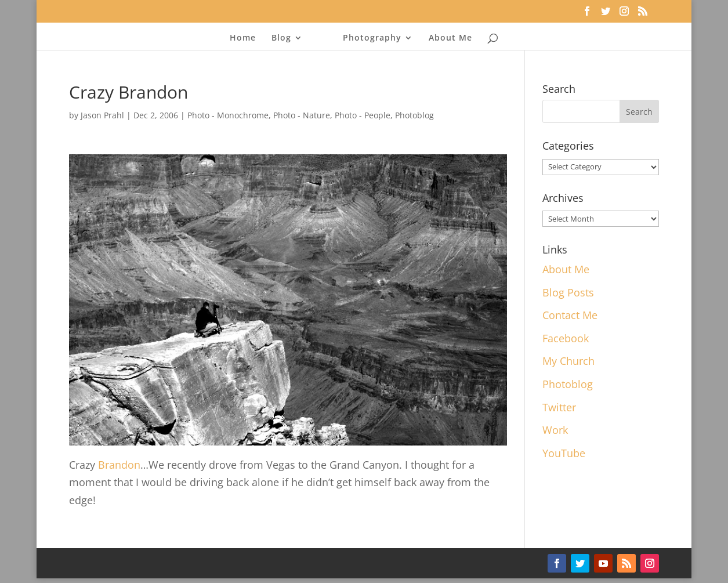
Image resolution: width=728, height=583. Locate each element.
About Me (450, 38)
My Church (568, 361)
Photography (372, 38)
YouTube (564, 453)
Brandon (119, 465)
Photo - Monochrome (228, 115)
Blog (281, 38)
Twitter (559, 407)
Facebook (566, 338)
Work (555, 430)
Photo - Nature (302, 115)
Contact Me (570, 315)
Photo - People (363, 115)
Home (243, 38)
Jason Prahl (102, 115)
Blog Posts (568, 292)
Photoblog (414, 115)
